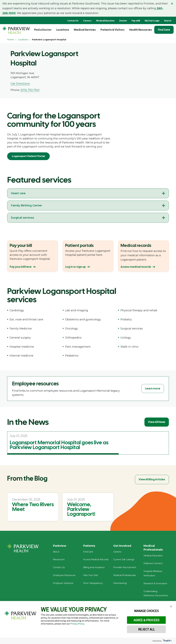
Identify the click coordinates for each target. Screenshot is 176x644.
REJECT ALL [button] (146, 629)
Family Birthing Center (26, 205)
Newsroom (59, 559)
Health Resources (141, 30)
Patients (89, 546)
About (56, 552)
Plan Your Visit (91, 575)
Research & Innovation (155, 583)
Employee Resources (64, 575)
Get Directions (20, 84)
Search (168, 21)
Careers (87, 21)
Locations (63, 30)
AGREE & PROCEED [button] (146, 620)
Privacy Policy (77, 624)
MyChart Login (152, 21)
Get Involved (122, 546)
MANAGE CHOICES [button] (146, 611)
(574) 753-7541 (30, 90)
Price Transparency (93, 583)
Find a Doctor (43, 30)
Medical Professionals (124, 575)
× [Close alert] (172, 4)
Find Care (164, 30)
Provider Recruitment (125, 567)
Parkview (60, 546)
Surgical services (22, 218)
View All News (157, 422)
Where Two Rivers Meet (33, 507)
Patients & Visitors (112, 30)
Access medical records (136, 267)
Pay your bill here (21, 267)
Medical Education (105, 21)
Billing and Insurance (94, 567)
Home (10, 40)
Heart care (18, 193)
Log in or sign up (75, 267)
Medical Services (85, 30)
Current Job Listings (124, 559)
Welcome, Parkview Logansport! (81, 509)
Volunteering (120, 583)
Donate (123, 21)
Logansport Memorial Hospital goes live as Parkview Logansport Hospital (59, 445)
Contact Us (73, 21)
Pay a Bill (136, 21)
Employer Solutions (63, 583)
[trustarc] (167, 641)
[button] (171, 607)
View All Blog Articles (152, 479)
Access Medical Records (96, 559)
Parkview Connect (153, 563)
